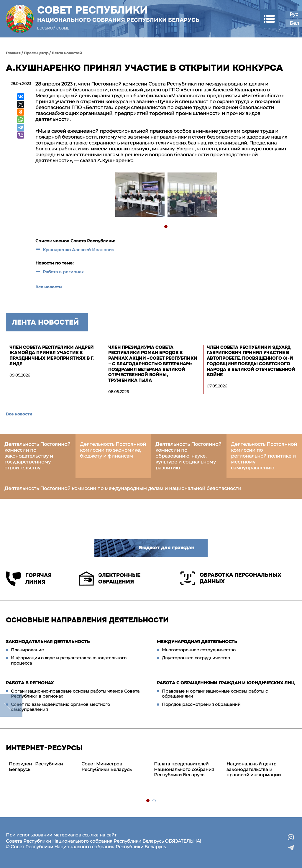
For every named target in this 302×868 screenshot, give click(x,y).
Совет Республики (118, 14)
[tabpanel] (140, 195)
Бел (294, 23)
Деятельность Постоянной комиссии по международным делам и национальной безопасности (123, 488)
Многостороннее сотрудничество (199, 650)
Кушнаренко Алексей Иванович (79, 250)
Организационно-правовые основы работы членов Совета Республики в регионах (75, 694)
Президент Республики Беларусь (36, 767)
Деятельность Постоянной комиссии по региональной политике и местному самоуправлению (264, 456)
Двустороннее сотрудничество (196, 658)
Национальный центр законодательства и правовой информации (254, 769)
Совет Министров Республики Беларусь (106, 767)
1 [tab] (166, 227)
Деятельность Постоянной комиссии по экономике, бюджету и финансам (113, 450)
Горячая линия (29, 579)
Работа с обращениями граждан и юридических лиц (226, 683)
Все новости (49, 287)
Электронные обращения (110, 578)
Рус (294, 14)
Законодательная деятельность (48, 642)
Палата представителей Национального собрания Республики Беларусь (184, 769)
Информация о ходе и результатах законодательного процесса (69, 660)
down (11, 706)
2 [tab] (154, 801)
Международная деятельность (197, 642)
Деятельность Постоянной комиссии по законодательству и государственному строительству (37, 456)
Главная (13, 53)
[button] (269, 19)
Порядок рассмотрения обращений (201, 704)
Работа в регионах (63, 272)
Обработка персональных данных (231, 578)
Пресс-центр (36, 53)
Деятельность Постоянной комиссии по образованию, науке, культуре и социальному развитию (188, 456)
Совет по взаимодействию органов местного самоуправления (60, 707)
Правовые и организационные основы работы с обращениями (215, 694)
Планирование (27, 650)
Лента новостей (67, 53)
